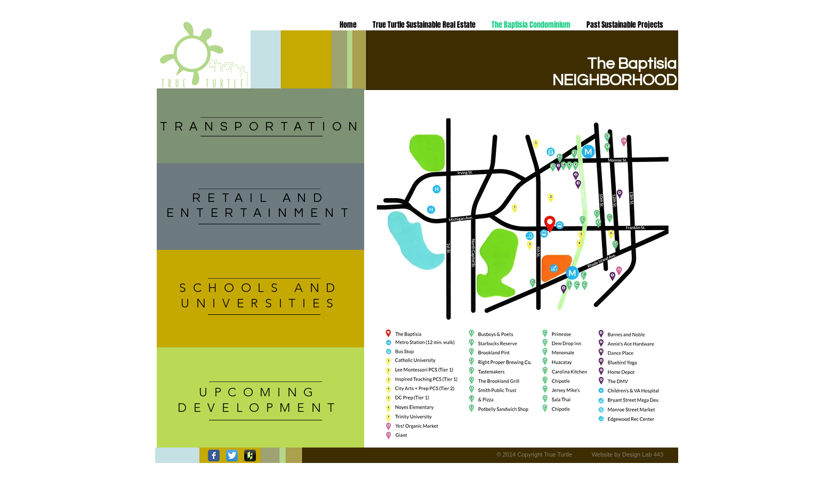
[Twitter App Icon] (232, 456)
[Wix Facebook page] (214, 456)
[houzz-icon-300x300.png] (250, 456)
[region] (260, 206)
